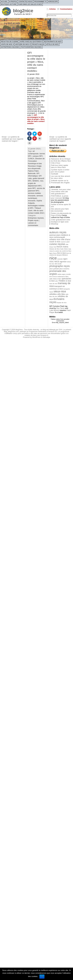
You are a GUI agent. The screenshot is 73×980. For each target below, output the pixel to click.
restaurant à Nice (63, 277)
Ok (42, 976)
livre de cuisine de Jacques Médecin (60, 254)
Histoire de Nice (22, 44)
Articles (52, 9)
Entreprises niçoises (10, 47)
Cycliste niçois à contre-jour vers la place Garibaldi (60, 172)
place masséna (64, 269)
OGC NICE (54, 262)
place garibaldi (54, 269)
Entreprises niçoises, (36, 218)
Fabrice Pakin (33, 171)
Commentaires (66, 9)
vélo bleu (61, 294)
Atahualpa (46, 337)
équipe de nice (62, 303)
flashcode (32, 173)
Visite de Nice (7, 44)
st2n (56, 281)
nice (42, 181)
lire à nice (62, 253)
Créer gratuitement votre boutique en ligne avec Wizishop (61, 222)
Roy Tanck (61, 308)
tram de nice (53, 284)
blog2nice (23, 11)
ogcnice (63, 262)
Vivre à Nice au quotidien (30, 42)
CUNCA (31, 159)
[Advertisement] (13, 93)
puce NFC (32, 188)
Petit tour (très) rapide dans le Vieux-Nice (60, 166)
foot (55, 247)
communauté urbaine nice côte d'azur (60, 238)
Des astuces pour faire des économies (60, 210)
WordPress (36, 337)
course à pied (65, 242)
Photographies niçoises (31, 47)
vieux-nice (60, 291)
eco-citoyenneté (34, 168)
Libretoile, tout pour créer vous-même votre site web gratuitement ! (61, 192)
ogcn (65, 259)
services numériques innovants (35, 198)
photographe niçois (60, 266)
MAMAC (36, 181)
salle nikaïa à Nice (55, 279)
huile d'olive (64, 249)
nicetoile (60, 259)
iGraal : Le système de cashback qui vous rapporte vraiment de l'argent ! (13, 139)
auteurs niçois (58, 232)
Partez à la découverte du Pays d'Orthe (61, 214)
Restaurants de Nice (53, 42)
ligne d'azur (53, 253)
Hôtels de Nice (52, 44)
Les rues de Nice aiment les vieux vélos (60, 177)
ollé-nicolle (58, 264)
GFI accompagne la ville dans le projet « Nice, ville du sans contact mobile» (36, 62)
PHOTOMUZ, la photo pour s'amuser (60, 197)
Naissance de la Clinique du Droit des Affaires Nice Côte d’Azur (61, 161)
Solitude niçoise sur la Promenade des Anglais (60, 182)
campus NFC (38, 156)
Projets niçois (38, 44)
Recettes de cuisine (10, 42)
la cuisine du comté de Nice (62, 251)
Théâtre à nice (65, 281)
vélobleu (53, 294)
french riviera (62, 247)
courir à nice (55, 242)
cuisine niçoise (57, 244)
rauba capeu (61, 274)
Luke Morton (54, 310)
